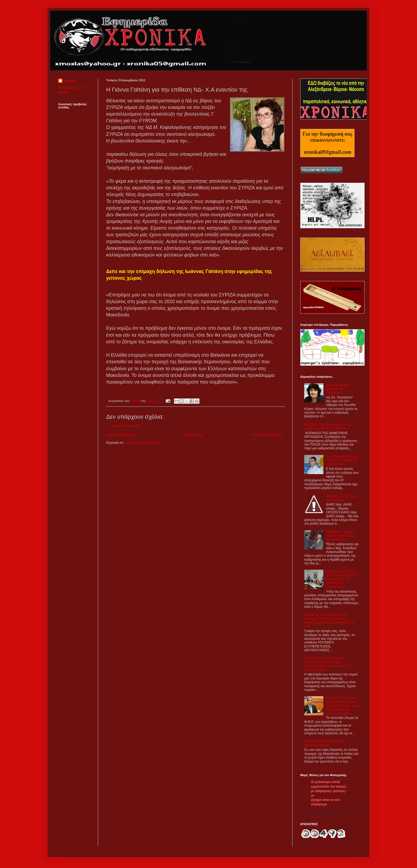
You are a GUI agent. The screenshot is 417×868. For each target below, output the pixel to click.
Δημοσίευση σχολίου (127, 426)
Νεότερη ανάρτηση (121, 435)
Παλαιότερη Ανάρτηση (267, 435)
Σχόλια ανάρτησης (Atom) (143, 443)
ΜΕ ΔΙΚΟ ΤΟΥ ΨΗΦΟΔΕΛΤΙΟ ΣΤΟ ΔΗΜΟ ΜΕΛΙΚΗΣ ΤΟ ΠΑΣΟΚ (329, 427)
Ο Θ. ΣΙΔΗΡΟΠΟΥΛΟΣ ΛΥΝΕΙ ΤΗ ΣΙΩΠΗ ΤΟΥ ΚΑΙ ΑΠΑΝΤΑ (342, 461)
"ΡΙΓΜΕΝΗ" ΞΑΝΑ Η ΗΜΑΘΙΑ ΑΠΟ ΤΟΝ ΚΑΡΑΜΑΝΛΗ (341, 536)
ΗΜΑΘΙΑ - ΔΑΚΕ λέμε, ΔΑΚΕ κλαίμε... (342, 498)
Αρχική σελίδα (193, 435)
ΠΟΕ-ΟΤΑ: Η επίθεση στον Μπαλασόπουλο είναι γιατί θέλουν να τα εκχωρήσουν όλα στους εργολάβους (342, 706)
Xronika (69, 81)
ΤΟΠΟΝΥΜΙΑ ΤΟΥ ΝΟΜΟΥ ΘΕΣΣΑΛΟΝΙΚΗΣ (324, 743)
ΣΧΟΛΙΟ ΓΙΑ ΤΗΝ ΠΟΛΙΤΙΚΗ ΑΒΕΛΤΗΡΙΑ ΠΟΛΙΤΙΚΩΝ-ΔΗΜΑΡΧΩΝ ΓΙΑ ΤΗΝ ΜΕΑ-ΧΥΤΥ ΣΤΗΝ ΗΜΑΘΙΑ (328, 664)
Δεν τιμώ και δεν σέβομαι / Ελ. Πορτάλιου (338, 389)
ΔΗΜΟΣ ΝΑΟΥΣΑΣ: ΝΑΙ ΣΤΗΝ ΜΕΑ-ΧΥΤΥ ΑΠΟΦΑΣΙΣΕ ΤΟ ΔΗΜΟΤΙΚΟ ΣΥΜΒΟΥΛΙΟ (342, 579)
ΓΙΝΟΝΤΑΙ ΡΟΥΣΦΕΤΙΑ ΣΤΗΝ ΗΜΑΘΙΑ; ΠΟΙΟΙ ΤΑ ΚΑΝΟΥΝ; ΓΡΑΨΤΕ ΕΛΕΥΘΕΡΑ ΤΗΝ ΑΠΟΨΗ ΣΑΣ (329, 621)
